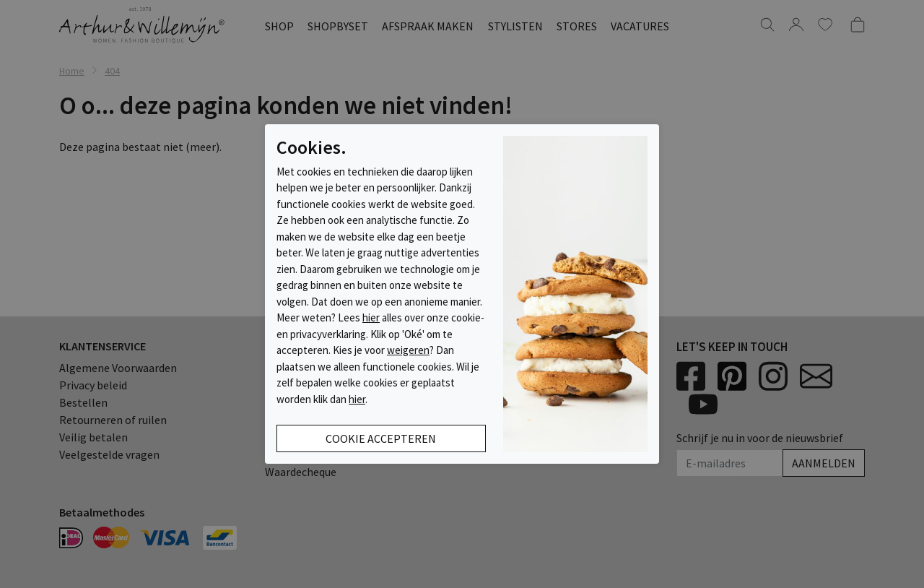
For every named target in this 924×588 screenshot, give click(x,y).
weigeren (408, 350)
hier (371, 317)
